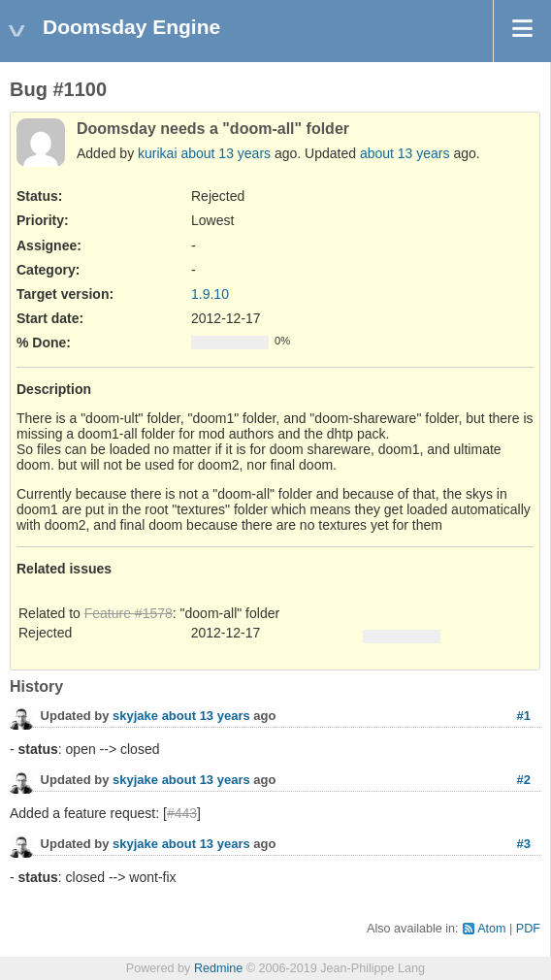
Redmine (218, 968)
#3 (524, 844)
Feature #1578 (129, 613)
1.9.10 (210, 294)
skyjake (135, 716)
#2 (524, 780)
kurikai (157, 153)
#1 (524, 716)
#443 (182, 813)
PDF (528, 929)
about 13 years (226, 153)
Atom (491, 929)
